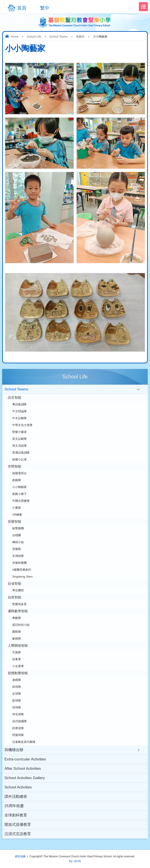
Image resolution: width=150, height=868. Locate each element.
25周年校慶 (14, 806)
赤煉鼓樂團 (19, 563)
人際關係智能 (18, 645)
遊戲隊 (17, 680)
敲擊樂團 (18, 528)
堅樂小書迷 (19, 432)
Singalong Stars (22, 577)
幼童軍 (17, 659)
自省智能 (14, 583)
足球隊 (17, 694)
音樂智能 (14, 521)
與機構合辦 (14, 750)
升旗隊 (17, 652)
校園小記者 (19, 459)
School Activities (18, 787)
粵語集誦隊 (19, 404)
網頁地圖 (20, 856)
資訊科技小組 (21, 625)
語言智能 (14, 397)
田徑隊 (17, 687)
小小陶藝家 (19, 487)
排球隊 (17, 707)
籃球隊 (17, 701)
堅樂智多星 (19, 604)
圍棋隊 (17, 632)
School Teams (58, 37)
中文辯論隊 (19, 411)
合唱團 (17, 535)
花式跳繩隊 (19, 721)
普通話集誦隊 (21, 453)
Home (15, 37)
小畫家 (17, 508)
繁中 (45, 8)
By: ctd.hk (75, 861)
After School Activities (23, 769)
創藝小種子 (19, 494)
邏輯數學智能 (18, 611)
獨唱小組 (18, 542)
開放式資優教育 (18, 825)
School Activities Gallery (25, 778)
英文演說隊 (19, 446)
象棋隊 (17, 639)
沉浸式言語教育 (18, 834)
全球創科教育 (16, 815)
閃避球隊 (18, 735)
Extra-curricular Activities (25, 759)
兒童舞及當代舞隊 (24, 742)
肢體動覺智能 (18, 673)
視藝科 (80, 37)
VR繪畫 (17, 515)
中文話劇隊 (19, 418)
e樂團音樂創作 (22, 570)
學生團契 (18, 590)
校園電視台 (19, 473)
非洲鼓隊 (18, 556)
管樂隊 (17, 549)
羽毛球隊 (18, 714)
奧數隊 (17, 618)
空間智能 (14, 466)
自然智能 (14, 597)
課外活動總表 (16, 797)
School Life (34, 37)
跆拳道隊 (18, 728)
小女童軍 (18, 666)
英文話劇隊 (19, 439)
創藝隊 (17, 480)
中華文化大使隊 (22, 425)
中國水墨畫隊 (21, 501)
